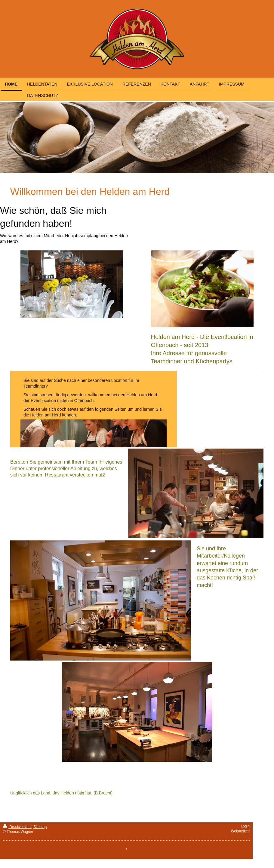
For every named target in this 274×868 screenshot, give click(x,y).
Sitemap (40, 827)
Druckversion (17, 827)
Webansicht (240, 831)
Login (245, 826)
